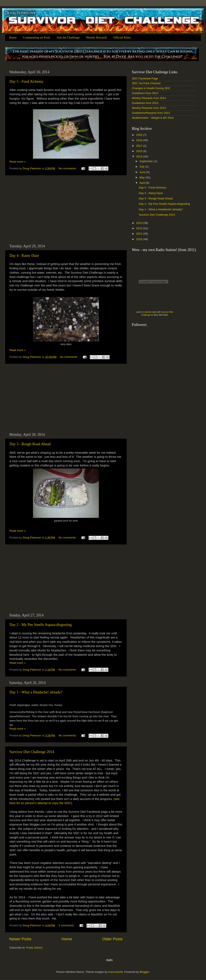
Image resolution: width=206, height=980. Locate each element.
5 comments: (67, 925)
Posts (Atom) (34, 948)
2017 (140, 146)
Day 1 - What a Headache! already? (36, 692)
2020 (140, 135)
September (147, 161)
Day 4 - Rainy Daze (24, 256)
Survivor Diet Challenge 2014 (32, 752)
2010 (140, 239)
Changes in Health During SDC (151, 88)
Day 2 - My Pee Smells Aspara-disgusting (41, 625)
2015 (140, 151)
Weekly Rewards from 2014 (149, 98)
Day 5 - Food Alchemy (26, 81)
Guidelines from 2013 (145, 103)
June (143, 172)
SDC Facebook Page (145, 78)
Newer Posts (20, 939)
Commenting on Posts (37, 37)
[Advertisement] (66, 210)
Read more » (18, 162)
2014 (140, 156)
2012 (140, 228)
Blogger (144, 972)
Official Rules (122, 37)
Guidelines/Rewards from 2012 (151, 113)
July (142, 167)
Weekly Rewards (97, 37)
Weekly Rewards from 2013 (149, 108)
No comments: (68, 168)
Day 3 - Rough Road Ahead (30, 444)
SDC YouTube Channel (146, 83)
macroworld (116, 972)
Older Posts (112, 939)
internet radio (150, 312)
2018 (140, 140)
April (143, 183)
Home (13, 37)
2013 (140, 223)
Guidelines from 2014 (145, 93)
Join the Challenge (68, 37)
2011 (140, 234)
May (142, 177)
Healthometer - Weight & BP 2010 (153, 118)
